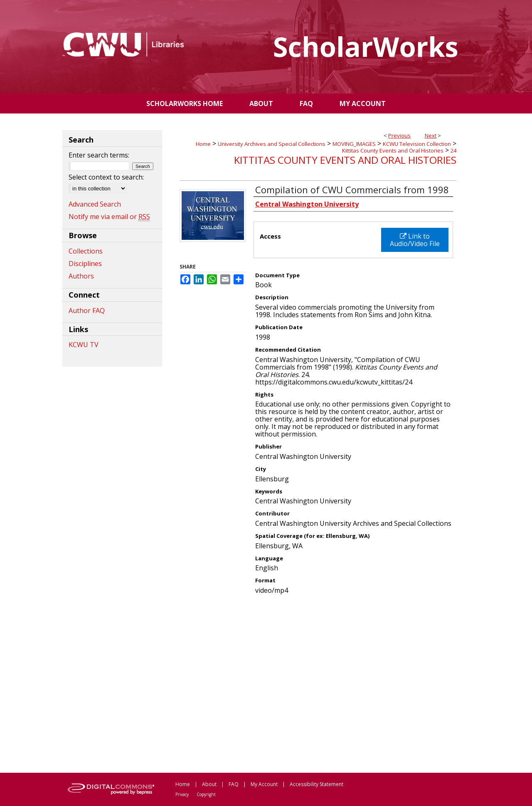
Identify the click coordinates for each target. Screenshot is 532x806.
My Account (264, 784)
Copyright (206, 794)
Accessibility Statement (316, 784)
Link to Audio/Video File (415, 240)
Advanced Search (95, 204)
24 (453, 150)
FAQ (234, 784)
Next (431, 136)
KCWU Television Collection (417, 144)
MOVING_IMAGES (354, 144)
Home (203, 144)
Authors (81, 276)
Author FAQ (87, 311)
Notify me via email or (109, 217)
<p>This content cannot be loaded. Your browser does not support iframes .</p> (318, 683)
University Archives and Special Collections (272, 144)
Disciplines (85, 264)
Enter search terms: (99, 155)
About (209, 784)
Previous (399, 136)
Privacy (182, 794)
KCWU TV (84, 345)
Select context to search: (106, 177)
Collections (86, 251)
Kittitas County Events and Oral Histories (393, 150)
